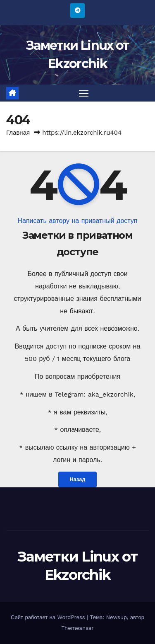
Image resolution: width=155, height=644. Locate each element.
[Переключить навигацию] (84, 93)
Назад (78, 479)
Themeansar (78, 628)
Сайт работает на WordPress (49, 617)
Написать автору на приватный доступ (77, 221)
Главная (18, 133)
